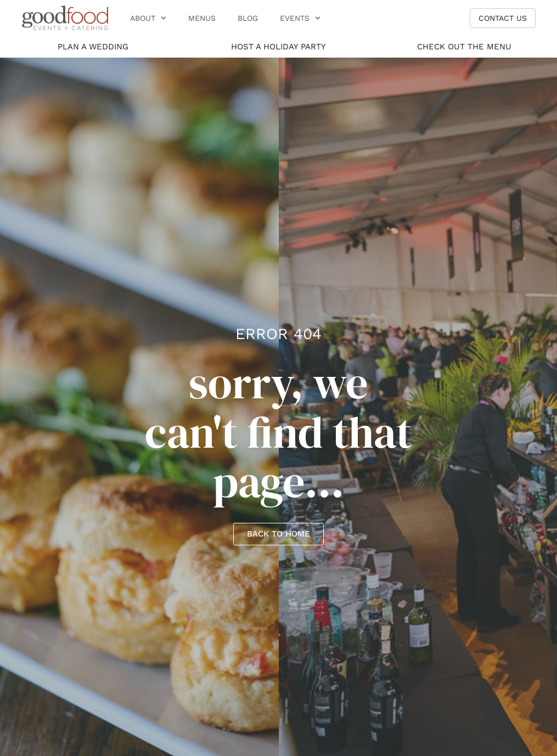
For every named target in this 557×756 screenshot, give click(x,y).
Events (300, 18)
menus (202, 18)
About (148, 18)
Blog (248, 18)
